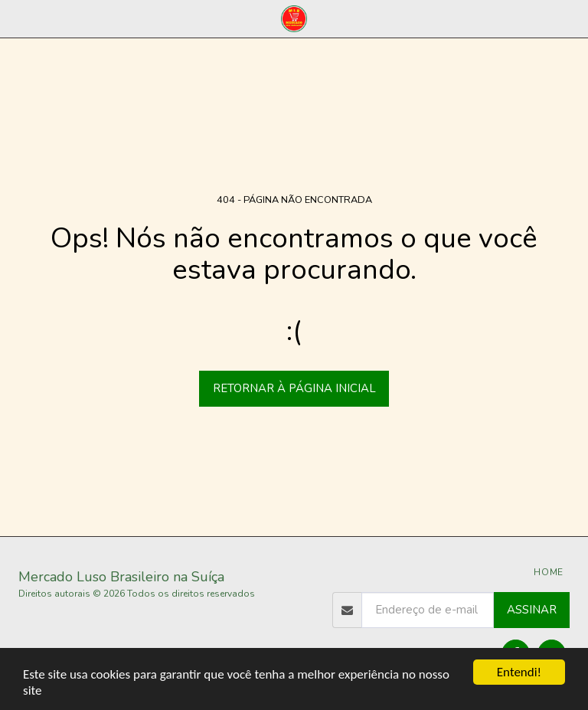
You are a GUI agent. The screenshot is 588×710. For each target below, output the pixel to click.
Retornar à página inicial (294, 388)
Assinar (532, 610)
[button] (17, 18)
